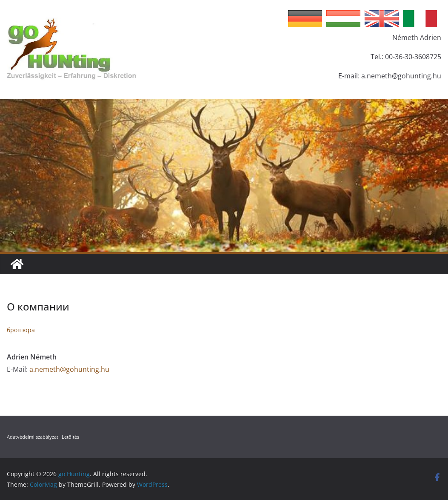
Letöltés (70, 437)
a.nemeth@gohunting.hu (69, 369)
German (305, 19)
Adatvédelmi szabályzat (33, 437)
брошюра (21, 330)
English (382, 19)
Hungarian (343, 19)
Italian (420, 19)
